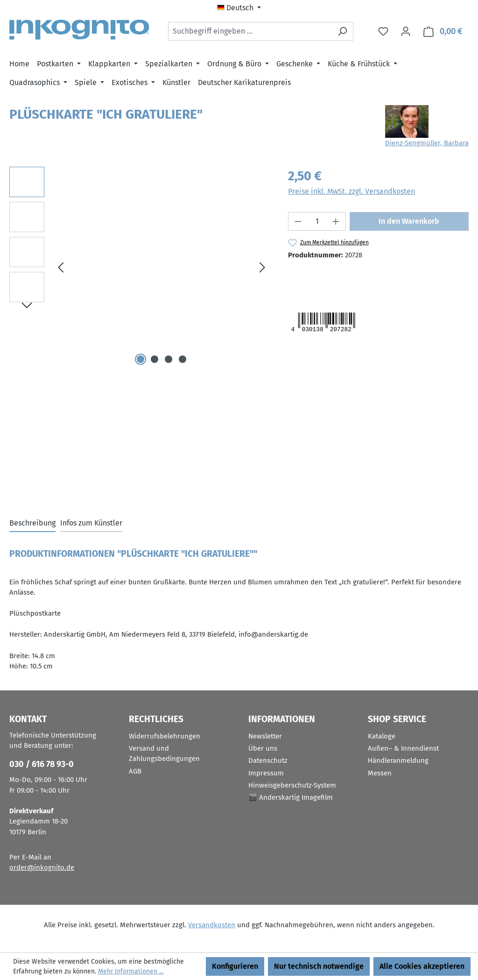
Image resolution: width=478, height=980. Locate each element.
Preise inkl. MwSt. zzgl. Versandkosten (351, 191)
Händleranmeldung (398, 760)
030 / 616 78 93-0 (42, 764)
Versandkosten (212, 925)
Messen (380, 773)
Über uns (263, 748)
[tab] (32, 524)
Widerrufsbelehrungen (165, 736)
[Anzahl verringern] (298, 221)
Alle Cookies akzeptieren (422, 966)
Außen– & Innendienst (403, 748)
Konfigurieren (235, 966)
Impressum (266, 773)
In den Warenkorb (409, 221)
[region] (139, 267)
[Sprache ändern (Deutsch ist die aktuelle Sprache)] (239, 8)
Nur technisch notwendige (319, 966)
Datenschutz (268, 760)
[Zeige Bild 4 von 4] (183, 359)
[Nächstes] (262, 267)
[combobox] (250, 31)
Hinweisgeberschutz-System (292, 785)
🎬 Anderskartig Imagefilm (291, 797)
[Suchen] (342, 31)
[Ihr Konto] (406, 31)
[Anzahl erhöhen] (336, 221)
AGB (135, 771)
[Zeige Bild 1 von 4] (141, 359)
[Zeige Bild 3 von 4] (169, 359)
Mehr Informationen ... (131, 971)
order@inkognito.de (42, 867)
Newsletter (265, 736)
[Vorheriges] (61, 267)
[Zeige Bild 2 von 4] (155, 359)
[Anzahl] (317, 221)
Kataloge (382, 736)
